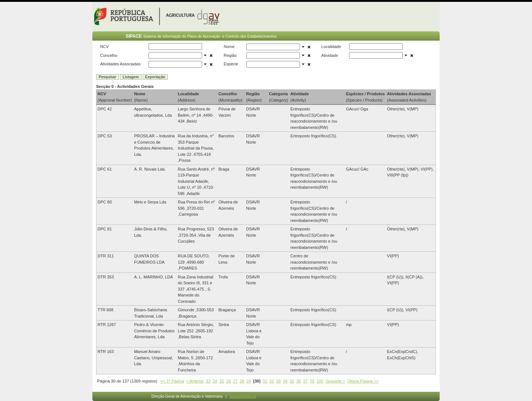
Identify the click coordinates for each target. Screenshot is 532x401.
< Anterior (195, 381)
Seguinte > (335, 381)
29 (249, 381)
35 (292, 381)
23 (208, 381)
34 (285, 381)
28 (242, 381)
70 (312, 381)
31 (265, 381)
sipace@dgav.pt (243, 396)
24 (215, 381)
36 (299, 381)
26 (228, 381)
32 (272, 381)
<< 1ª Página (172, 381)
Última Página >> (363, 381)
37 (305, 381)
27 (235, 381)
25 (222, 381)
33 (278, 381)
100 (320, 381)
